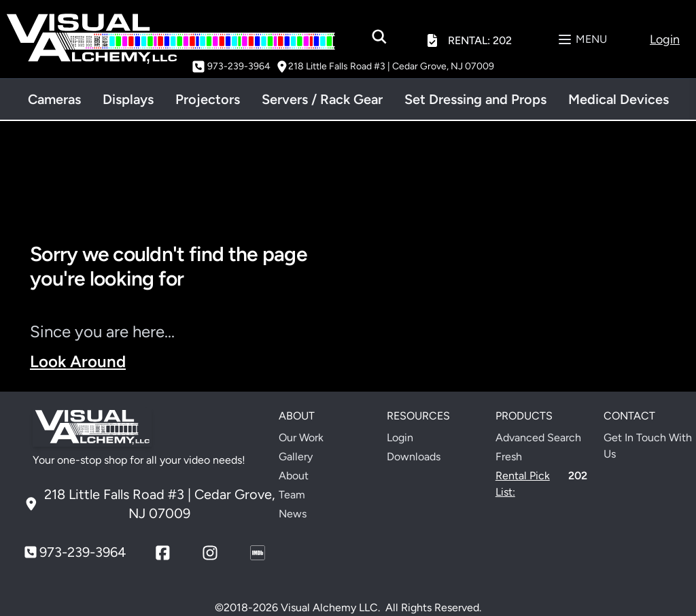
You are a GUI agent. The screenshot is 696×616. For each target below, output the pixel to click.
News (293, 514)
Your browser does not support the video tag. (517, 313)
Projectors (208, 99)
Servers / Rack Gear (322, 99)
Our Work (301, 438)
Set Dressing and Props (475, 99)
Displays (128, 99)
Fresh (509, 457)
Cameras (54, 99)
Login (400, 438)
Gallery (296, 457)
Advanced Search (538, 438)
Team (292, 495)
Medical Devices (619, 99)
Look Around (78, 361)
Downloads (414, 457)
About (294, 476)
